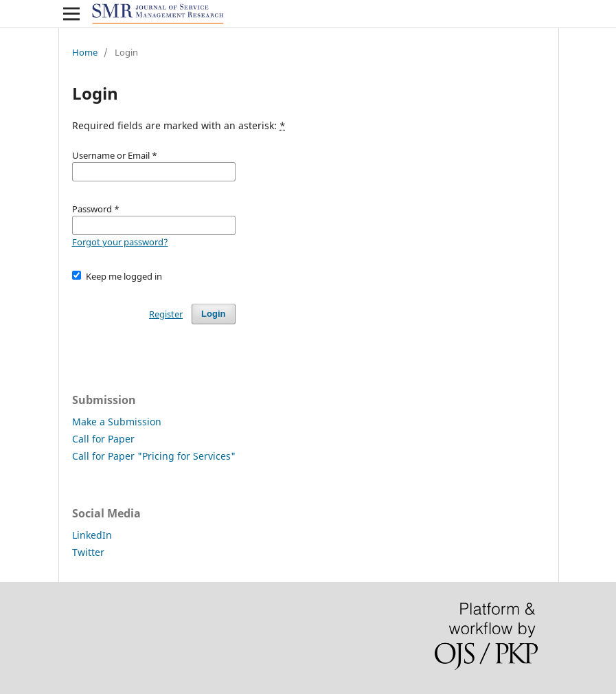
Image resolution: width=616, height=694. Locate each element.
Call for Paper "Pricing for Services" (154, 456)
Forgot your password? (120, 242)
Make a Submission (117, 422)
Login (213, 314)
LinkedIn (92, 535)
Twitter (88, 552)
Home (85, 52)
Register (166, 314)
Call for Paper (103, 439)
